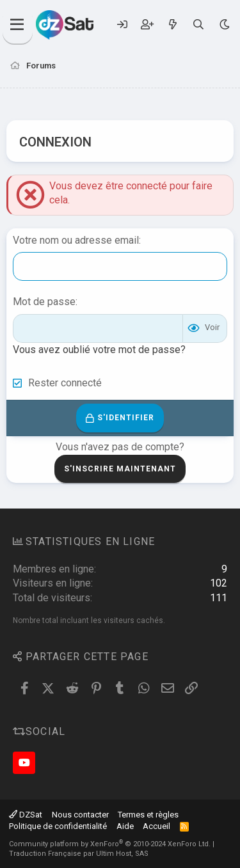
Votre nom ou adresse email (76, 240)
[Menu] (18, 25)
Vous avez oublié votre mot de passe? (99, 350)
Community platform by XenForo (110, 844)
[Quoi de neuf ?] (172, 25)
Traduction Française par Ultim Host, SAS (79, 854)
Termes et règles (148, 815)
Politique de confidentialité (58, 826)
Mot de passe (44, 302)
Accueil (156, 826)
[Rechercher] (199, 25)
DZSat (26, 815)
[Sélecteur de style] (224, 25)
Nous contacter (80, 815)
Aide (125, 826)
